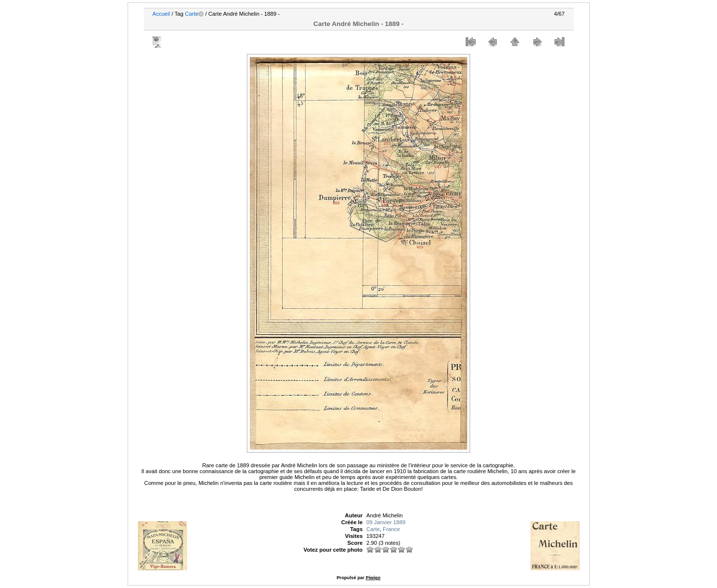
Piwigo (373, 578)
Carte (192, 14)
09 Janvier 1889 (386, 522)
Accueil (161, 14)
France (391, 529)
